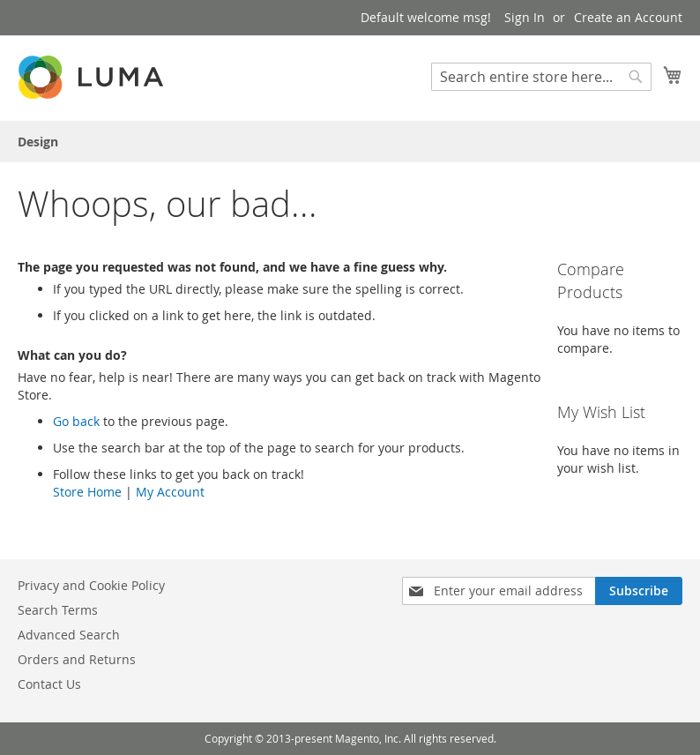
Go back (76, 421)
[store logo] (93, 77)
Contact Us (49, 684)
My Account (170, 492)
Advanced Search (69, 635)
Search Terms (58, 610)
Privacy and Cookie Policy (91, 585)
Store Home (87, 492)
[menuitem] (38, 142)
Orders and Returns (77, 659)
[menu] (350, 142)
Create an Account (628, 17)
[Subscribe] (639, 591)
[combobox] (541, 77)
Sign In (525, 17)
